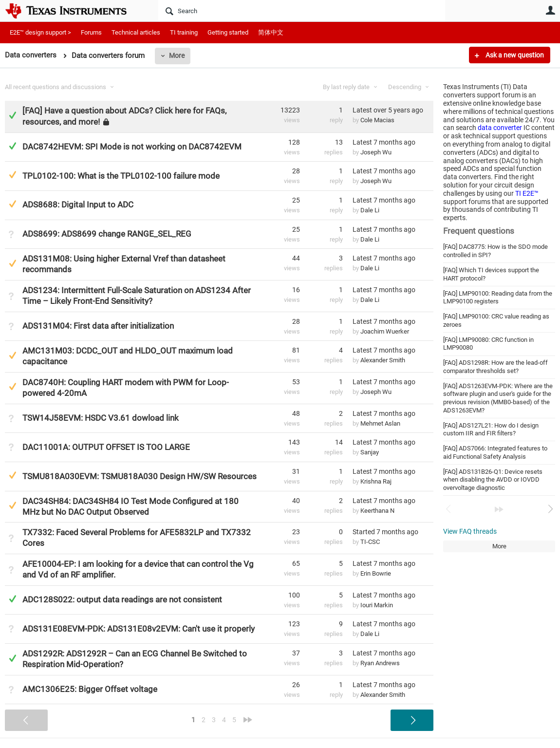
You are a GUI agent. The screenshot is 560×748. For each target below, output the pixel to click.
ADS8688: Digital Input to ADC (78, 205)
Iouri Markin (377, 605)
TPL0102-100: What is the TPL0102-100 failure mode (121, 176)
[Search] (302, 11)
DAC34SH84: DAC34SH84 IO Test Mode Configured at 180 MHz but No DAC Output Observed (131, 506)
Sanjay (370, 452)
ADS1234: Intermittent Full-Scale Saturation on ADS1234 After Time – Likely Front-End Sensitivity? (137, 296)
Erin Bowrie (376, 573)
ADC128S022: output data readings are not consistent (122, 599)
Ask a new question (514, 55)
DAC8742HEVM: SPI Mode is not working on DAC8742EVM (132, 147)
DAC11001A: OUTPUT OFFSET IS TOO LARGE (106, 447)
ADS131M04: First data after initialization (98, 326)
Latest (388, 110)
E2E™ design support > (40, 32)
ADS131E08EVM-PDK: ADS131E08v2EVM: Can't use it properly (139, 629)
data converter (500, 128)
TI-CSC (370, 542)
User (550, 10)
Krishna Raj (376, 481)
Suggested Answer (12, 175)
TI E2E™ (527, 193)
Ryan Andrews (380, 663)
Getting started (228, 32)
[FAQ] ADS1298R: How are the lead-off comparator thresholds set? (495, 367)
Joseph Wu (376, 152)
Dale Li (370, 210)
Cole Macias (377, 120)
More (177, 56)
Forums (91, 32)
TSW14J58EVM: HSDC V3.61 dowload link (101, 418)
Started (385, 532)
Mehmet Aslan (380, 423)
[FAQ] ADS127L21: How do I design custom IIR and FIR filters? (491, 430)
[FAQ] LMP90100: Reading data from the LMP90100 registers (498, 298)
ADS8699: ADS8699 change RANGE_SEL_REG (107, 234)
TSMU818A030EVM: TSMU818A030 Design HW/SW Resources (140, 476)
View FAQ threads (470, 531)
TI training (184, 32)
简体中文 (271, 32)
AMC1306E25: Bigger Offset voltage (90, 689)
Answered (12, 115)
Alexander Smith (383, 360)
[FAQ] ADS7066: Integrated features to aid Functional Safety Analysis (495, 452)
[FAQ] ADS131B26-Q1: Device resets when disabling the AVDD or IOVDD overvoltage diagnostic (493, 480)
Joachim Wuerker (385, 331)
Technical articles (136, 32)
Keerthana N (377, 511)
